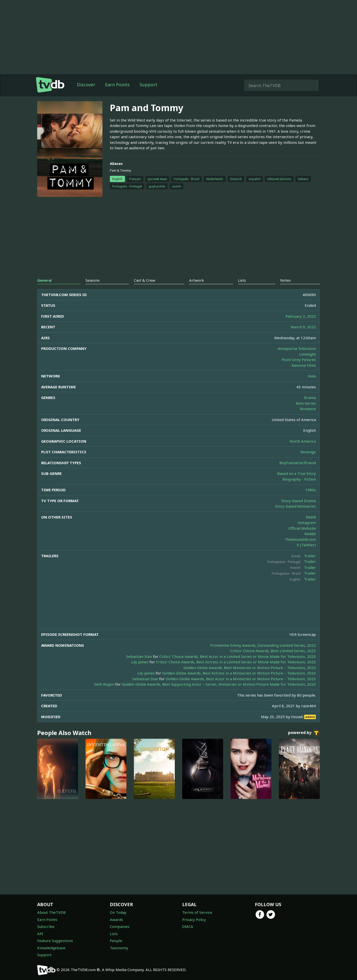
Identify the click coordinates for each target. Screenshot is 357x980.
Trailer (310, 556)
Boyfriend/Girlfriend (298, 463)
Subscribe (46, 926)
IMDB (311, 517)
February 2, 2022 (301, 316)
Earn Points (117, 85)
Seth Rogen (104, 684)
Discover (86, 85)
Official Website (302, 528)
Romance (308, 409)
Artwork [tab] (197, 280)
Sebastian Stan (139, 656)
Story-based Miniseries (295, 506)
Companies (120, 926)
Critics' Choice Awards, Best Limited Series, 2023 (273, 651)
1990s (311, 490)
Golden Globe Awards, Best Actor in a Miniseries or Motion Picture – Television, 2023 (241, 679)
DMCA (188, 926)
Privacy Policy (194, 919)
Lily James (140, 662)
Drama (310, 398)
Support (149, 85)
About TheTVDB (51, 912)
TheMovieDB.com (300, 539)
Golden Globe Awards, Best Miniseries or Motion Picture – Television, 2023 (250, 668)
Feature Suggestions (55, 941)
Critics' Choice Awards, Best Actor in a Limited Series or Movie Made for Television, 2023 (238, 656)
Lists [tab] (242, 280)
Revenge (308, 452)
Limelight (308, 354)
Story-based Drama (299, 501)
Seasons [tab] (93, 280)
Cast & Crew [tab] (145, 280)
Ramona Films (304, 365)
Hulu (312, 376)
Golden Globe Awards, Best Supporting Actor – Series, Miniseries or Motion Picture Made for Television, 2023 (219, 684)
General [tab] (44, 280)
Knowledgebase (51, 948)
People (116, 941)
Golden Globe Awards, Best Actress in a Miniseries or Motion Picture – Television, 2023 (239, 673)
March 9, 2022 (303, 327)
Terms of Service (197, 912)
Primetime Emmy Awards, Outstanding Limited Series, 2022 (263, 645)
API (40, 934)
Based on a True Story (297, 473)
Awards (116, 919)
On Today (118, 912)
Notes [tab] (285, 280)
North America (303, 441)
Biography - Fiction (299, 479)
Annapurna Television (297, 348)
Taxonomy (119, 948)
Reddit (310, 534)
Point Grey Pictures (299, 360)
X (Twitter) (306, 545)
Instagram (307, 522)
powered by (304, 733)
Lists (114, 934)
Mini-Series (306, 403)
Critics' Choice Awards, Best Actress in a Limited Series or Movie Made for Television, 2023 (236, 662)
